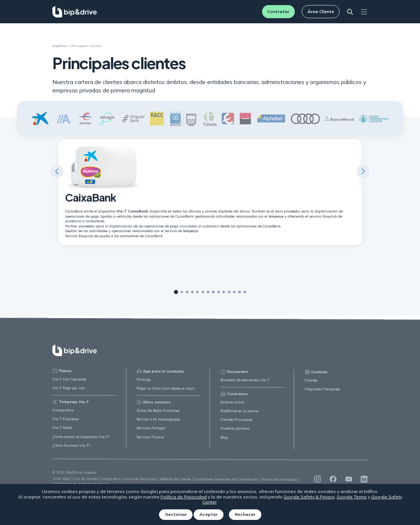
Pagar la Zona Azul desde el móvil (166, 393)
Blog (224, 443)
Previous (57, 171)
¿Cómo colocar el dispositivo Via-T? (81, 441)
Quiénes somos (232, 408)
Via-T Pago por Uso (69, 392)
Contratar (278, 11)
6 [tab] (203, 292)
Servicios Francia (150, 442)
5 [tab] (197, 292)
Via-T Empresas (66, 423)
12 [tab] (234, 292)
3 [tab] (187, 292)
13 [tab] (239, 292)
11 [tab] (229, 292)
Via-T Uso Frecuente (69, 383)
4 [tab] (192, 292)
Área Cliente (321, 11)
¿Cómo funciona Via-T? (71, 450)
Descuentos (235, 377)
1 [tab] (176, 292)
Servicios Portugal (151, 433)
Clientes (311, 387)
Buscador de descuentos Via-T (245, 386)
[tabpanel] (210, 192)
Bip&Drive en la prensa (240, 417)
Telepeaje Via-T (71, 406)
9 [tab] (219, 292)
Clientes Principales (237, 425)
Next (363, 171)
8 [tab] (213, 292)
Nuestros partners (235, 434)
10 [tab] (224, 292)
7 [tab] (208, 292)
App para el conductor (161, 376)
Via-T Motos (62, 432)
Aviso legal (62, 483)
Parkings (144, 384)
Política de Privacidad (184, 497)
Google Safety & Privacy (309, 497)
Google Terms (352, 497)
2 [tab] (182, 292)
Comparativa (63, 415)
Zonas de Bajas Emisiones (158, 416)
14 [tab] (245, 292)
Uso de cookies (86, 483)
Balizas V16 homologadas (158, 425)
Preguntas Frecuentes (322, 396)
